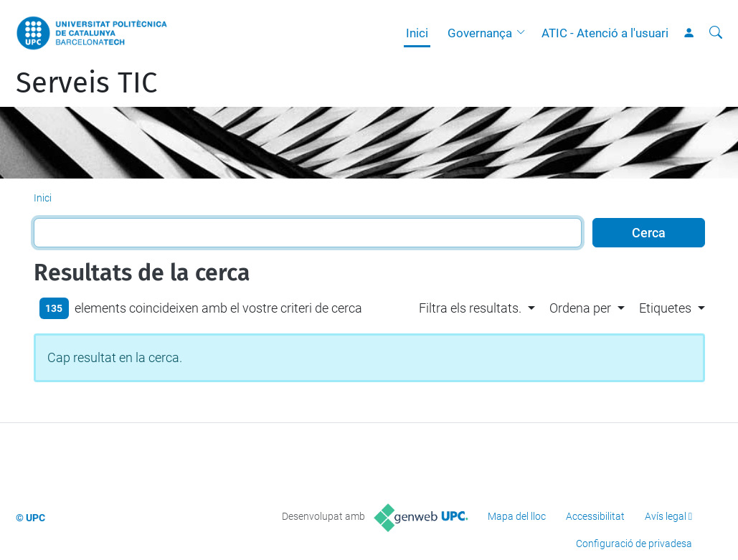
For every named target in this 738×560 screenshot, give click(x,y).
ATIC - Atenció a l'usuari (605, 33)
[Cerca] (716, 33)
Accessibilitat (595, 516)
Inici (417, 33)
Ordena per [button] (580, 308)
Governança (480, 33)
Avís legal (666, 516)
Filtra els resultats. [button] (470, 308)
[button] (524, 33)
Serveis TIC (86, 83)
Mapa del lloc (517, 516)
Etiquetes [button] (665, 308)
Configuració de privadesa (634, 544)
